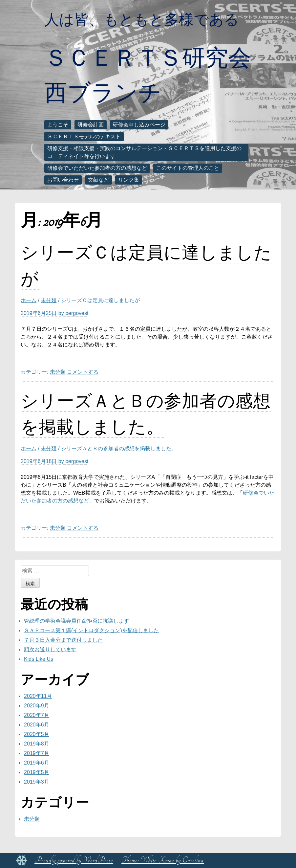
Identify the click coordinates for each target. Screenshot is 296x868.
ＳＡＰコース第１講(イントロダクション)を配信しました (91, 630)
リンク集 (129, 180)
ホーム (29, 300)
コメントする (83, 372)
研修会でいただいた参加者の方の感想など (97, 168)
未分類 (49, 300)
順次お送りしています (50, 649)
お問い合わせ (63, 180)
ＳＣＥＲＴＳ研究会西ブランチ (148, 75)
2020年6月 (37, 725)
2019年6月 (37, 763)
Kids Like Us (39, 659)
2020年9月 (37, 706)
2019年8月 (37, 744)
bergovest (77, 313)
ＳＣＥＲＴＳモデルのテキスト (84, 136)
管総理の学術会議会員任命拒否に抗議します (76, 621)
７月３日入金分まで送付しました (63, 640)
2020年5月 (37, 734)
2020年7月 (37, 715)
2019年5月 (37, 772)
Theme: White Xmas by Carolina (163, 860)
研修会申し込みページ (139, 125)
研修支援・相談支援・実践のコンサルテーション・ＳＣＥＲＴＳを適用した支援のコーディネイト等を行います (144, 152)
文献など (98, 180)
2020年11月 (38, 696)
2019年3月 (37, 782)
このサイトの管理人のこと (188, 168)
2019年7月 (37, 753)
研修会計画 (91, 125)
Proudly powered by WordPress (74, 860)
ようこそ (58, 125)
